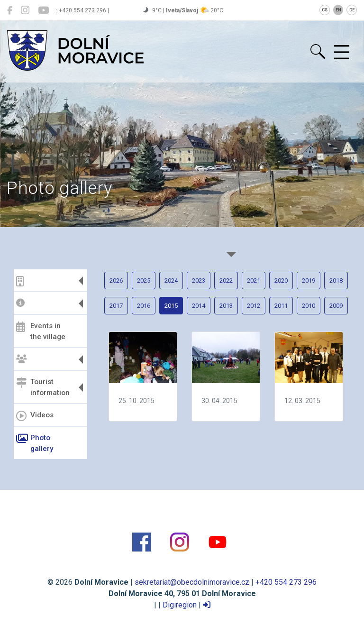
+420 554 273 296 (286, 582)
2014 (199, 306)
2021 (254, 281)
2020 (281, 281)
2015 (171, 306)
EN (338, 10)
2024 (171, 281)
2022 (226, 281)
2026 (116, 281)
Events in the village (41, 331)
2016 (144, 306)
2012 (254, 306)
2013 (226, 306)
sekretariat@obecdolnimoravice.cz (192, 582)
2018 (336, 281)
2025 (144, 281)
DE (352, 10)
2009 (336, 306)
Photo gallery (35, 443)
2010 (309, 306)
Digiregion (180, 605)
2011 (281, 306)
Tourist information (43, 387)
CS (325, 10)
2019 (309, 281)
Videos (35, 416)
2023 (199, 281)
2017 (116, 306)
